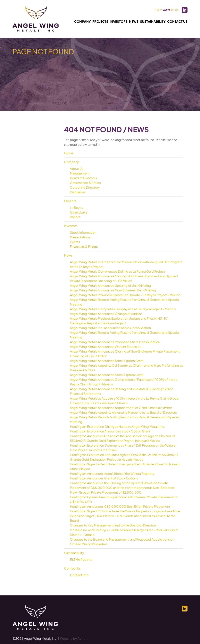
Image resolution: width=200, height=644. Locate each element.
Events (75, 242)
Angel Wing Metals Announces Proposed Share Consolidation (115, 342)
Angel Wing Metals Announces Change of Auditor (106, 314)
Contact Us (177, 21)
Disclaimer (78, 192)
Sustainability (153, 21)
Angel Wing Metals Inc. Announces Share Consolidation (110, 328)
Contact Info (79, 575)
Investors (119, 21)
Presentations (80, 237)
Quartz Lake (79, 212)
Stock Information (83, 232)
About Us (77, 169)
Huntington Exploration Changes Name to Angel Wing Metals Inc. (118, 426)
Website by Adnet (73, 638)
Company (83, 21)
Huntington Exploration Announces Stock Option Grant (110, 431)
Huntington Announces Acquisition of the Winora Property (112, 474)
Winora (75, 217)
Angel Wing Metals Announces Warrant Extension (106, 347)
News (134, 21)
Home (69, 153)
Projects (100, 21)
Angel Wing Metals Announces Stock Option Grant (107, 361)
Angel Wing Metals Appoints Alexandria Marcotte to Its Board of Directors (123, 412)
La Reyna (77, 208)
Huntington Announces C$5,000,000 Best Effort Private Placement (120, 506)
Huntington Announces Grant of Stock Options (104, 478)
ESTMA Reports (81, 559)
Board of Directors (83, 178)
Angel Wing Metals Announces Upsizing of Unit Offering (110, 285)
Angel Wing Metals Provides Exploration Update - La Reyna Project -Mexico (125, 295)
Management (80, 173)
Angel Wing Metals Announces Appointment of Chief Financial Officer (121, 408)
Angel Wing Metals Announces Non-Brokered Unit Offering (113, 290)
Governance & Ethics (85, 183)
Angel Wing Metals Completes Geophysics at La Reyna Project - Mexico (123, 309)
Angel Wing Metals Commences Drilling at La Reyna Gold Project (117, 271)
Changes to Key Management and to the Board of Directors (113, 525)
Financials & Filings (84, 246)
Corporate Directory (85, 187)
